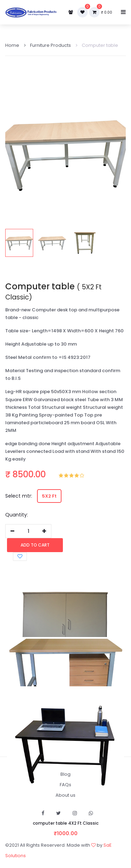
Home (12, 45)
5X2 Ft (49, 496)
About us (65, 795)
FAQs (65, 785)
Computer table (97, 45)
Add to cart (35, 545)
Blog (65, 774)
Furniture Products (48, 45)
